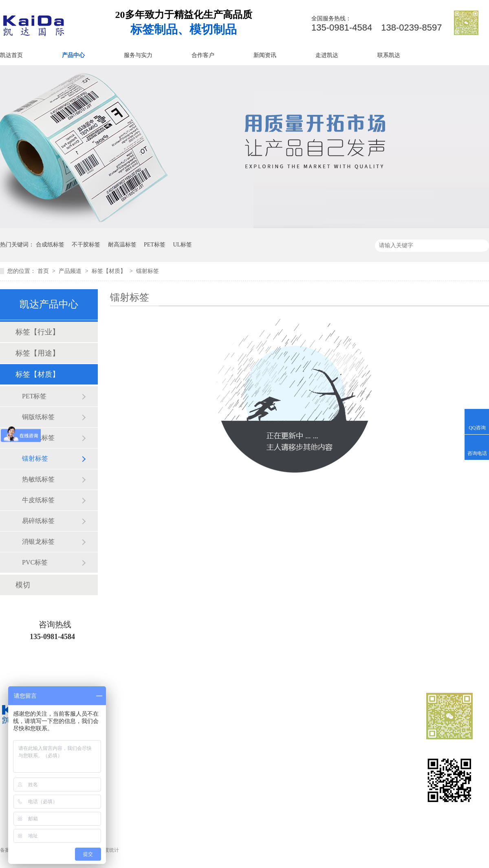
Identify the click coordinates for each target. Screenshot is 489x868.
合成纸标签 (50, 245)
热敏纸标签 (38, 479)
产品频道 (71, 271)
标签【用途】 (37, 353)
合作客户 (203, 55)
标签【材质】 (110, 271)
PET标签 (155, 245)
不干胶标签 (86, 245)
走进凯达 (327, 55)
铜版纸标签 (38, 417)
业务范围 (245, 755)
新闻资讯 (265, 55)
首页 (44, 271)
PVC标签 (35, 562)
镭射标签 (148, 271)
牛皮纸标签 (38, 500)
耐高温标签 (122, 245)
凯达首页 (11, 55)
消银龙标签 (38, 542)
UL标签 (182, 245)
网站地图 (311, 785)
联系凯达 (389, 55)
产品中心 (73, 55)
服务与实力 (138, 55)
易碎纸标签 (38, 521)
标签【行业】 (37, 332)
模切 (23, 585)
